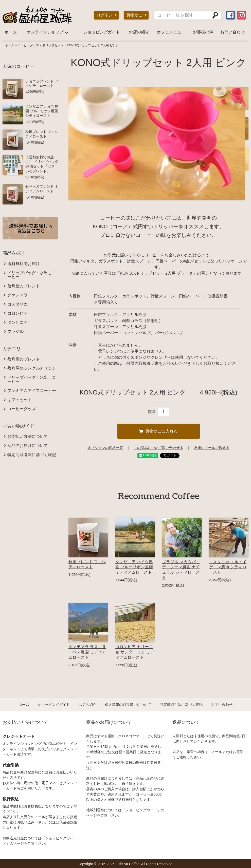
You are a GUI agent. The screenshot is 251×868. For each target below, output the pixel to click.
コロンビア (17, 313)
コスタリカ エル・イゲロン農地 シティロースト (228, 567)
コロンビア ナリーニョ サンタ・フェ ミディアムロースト (135, 652)
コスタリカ (17, 304)
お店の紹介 (139, 32)
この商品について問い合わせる (158, 448)
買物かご (134, 15)
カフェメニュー (171, 32)
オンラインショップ (45, 32)
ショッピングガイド (102, 32)
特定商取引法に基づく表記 (32, 455)
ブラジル (15, 332)
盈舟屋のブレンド (24, 286)
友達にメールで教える (212, 448)
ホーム (11, 32)
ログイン (104, 15)
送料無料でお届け (24, 264)
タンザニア (17, 323)
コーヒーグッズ (28, 45)
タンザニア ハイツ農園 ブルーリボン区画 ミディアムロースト (134, 567)
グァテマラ (17, 295)
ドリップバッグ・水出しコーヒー (32, 275)
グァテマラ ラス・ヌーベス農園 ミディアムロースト (87, 652)
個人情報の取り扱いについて (128, 705)
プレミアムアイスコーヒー (32, 391)
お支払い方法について (28, 437)
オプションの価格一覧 (105, 448)
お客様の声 (203, 32)
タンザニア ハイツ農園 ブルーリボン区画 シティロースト (42, 111)
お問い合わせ (232, 32)
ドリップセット (53, 45)
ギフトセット (20, 400)
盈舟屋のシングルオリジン (32, 368)
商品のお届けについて (28, 446)
